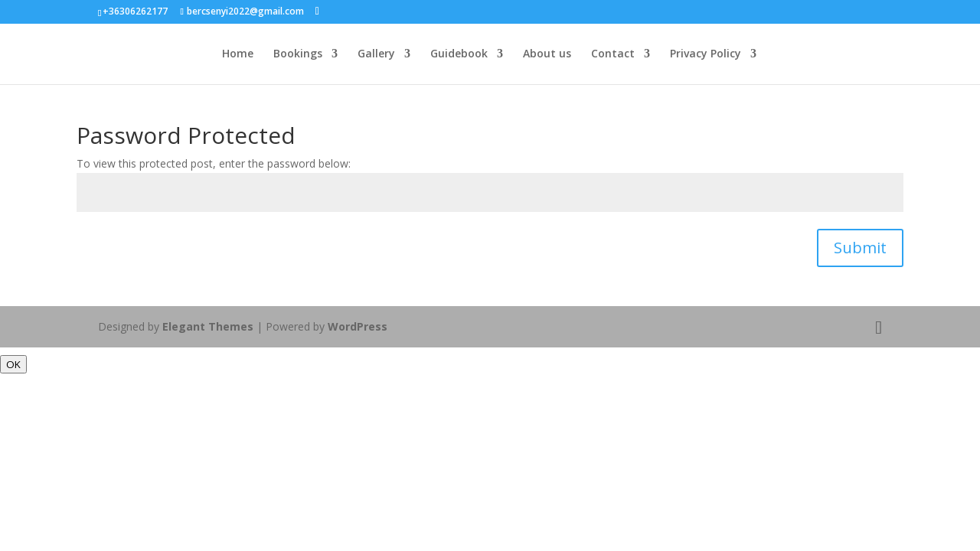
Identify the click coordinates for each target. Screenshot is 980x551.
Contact (613, 54)
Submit (860, 248)
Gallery (376, 54)
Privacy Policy (706, 54)
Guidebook (459, 54)
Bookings (298, 54)
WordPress (358, 326)
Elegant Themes (208, 326)
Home (238, 54)
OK (13, 364)
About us (547, 54)
